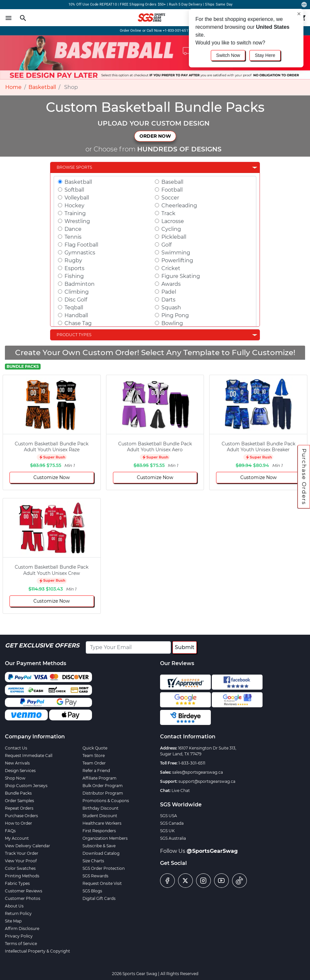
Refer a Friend (96, 771)
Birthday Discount (100, 808)
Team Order (94, 763)
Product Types (74, 335)
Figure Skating (181, 276)
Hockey (74, 206)
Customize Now (52, 477)
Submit (185, 647)
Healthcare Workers (102, 823)
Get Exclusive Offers (42, 645)
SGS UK (167, 831)
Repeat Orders (19, 808)
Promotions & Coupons (106, 801)
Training (75, 213)
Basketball (42, 87)
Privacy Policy (19, 936)
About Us (14, 906)
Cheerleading (179, 206)
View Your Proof (21, 861)
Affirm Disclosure (22, 928)
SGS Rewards (95, 876)
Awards (171, 284)
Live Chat (181, 791)
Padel (169, 292)
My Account (17, 838)
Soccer (170, 198)
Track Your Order (22, 853)
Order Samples (19, 801)
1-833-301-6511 (192, 763)
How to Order (18, 823)
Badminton (80, 284)
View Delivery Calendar (27, 846)
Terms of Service (21, 944)
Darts (168, 300)
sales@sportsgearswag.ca (198, 772)
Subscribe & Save (99, 846)
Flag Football (81, 245)
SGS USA (169, 816)
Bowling (172, 323)
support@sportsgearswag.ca (207, 781)
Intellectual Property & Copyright (37, 951)
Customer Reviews (24, 891)
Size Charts (93, 861)
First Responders (99, 831)
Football (172, 190)
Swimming (176, 253)
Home (13, 87)
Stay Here (265, 55)
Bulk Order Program (103, 786)
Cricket (171, 268)
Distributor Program (103, 793)
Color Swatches (20, 868)
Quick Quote (95, 748)
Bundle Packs (18, 793)
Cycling (171, 229)
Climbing (77, 292)
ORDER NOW (155, 136)
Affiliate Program (100, 778)
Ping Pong (175, 315)
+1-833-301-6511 (176, 31)
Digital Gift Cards (99, 898)
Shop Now (15, 778)
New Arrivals (17, 763)
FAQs (10, 831)
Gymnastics (80, 253)
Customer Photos (23, 898)
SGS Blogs (92, 891)
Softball (74, 190)
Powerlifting (177, 260)
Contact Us (16, 748)
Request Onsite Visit (102, 883)
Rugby (73, 260)
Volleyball (77, 198)
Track (168, 213)
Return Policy (18, 913)
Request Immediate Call (29, 756)
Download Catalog (101, 853)
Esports (74, 268)
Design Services (20, 771)
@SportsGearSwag (212, 851)
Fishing (74, 276)
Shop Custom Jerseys (26, 786)
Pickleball (174, 237)
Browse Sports (74, 167)
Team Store (94, 756)
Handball (76, 315)
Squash (171, 308)
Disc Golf (76, 300)
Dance (73, 229)
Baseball (172, 182)
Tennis (73, 237)
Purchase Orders (304, 476)
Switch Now (228, 55)
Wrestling (77, 221)
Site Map (13, 921)
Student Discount (100, 816)
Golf (166, 245)
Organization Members (105, 838)
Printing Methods (22, 876)
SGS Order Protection (104, 868)
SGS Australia (173, 838)
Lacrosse (173, 221)
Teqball (74, 308)
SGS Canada (172, 823)
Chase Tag (78, 323)
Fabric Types (17, 883)
